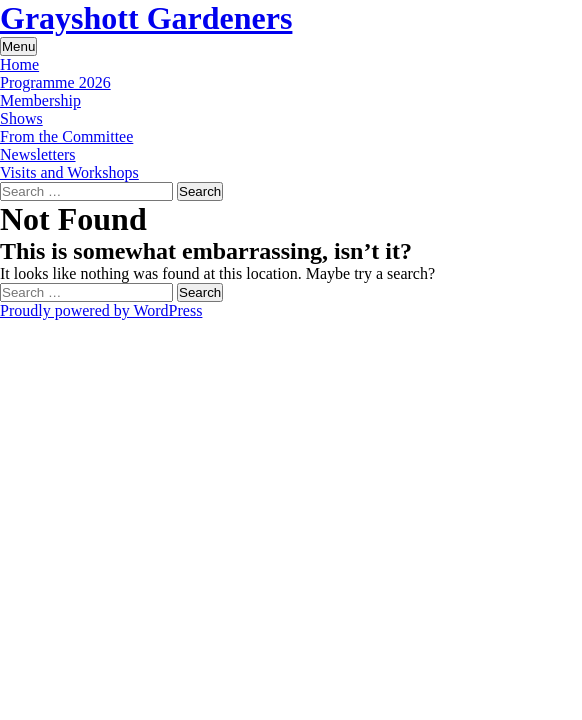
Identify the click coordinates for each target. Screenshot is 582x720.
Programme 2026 (55, 82)
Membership (40, 100)
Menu (18, 46)
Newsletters (38, 154)
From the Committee (66, 136)
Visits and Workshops (69, 172)
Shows (21, 118)
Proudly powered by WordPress (101, 310)
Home (19, 64)
